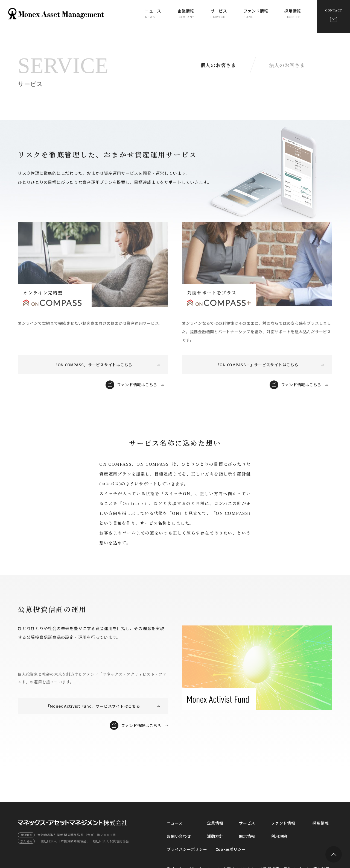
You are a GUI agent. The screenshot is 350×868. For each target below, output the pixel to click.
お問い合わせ (179, 836)
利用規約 (279, 836)
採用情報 (293, 13)
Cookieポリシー (231, 849)
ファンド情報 (256, 13)
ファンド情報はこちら (137, 385)
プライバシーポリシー (187, 849)
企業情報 (186, 13)
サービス (219, 13)
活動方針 (215, 836)
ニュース (153, 13)
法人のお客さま (287, 65)
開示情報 (247, 836)
